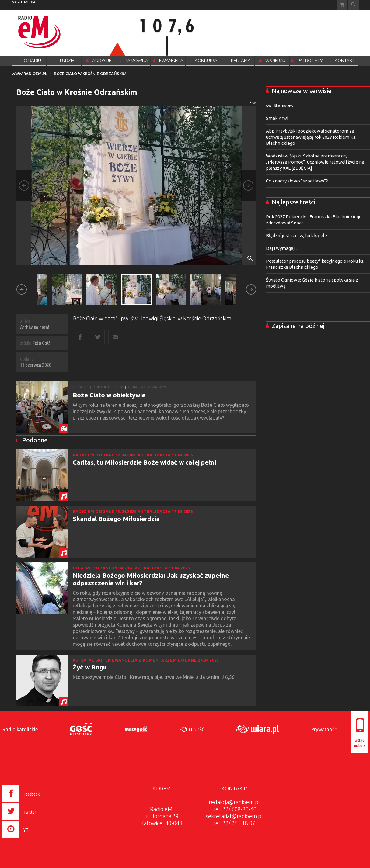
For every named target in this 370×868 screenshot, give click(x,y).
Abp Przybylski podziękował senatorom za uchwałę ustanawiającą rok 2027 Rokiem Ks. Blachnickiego (311, 137)
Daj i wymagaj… (283, 248)
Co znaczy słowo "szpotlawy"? (297, 181)
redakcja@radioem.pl (234, 802)
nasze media (24, 2)
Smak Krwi (277, 118)
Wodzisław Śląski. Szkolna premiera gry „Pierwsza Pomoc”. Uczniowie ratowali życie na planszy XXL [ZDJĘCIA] (315, 162)
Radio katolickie (20, 729)
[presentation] (34, 839)
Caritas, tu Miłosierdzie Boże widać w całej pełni (144, 462)
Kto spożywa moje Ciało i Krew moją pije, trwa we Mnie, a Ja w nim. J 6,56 (154, 677)
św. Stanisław (280, 105)
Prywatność (324, 729)
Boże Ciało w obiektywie (109, 395)
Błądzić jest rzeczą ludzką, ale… (299, 235)
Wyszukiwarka (353, 5)
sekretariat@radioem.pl (234, 816)
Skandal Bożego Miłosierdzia (116, 519)
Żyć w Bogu (90, 667)
